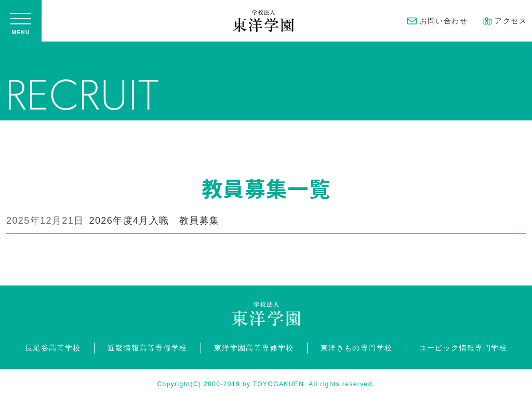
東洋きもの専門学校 (357, 348)
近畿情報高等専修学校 (148, 348)
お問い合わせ (437, 21)
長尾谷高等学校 (53, 348)
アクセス (505, 21)
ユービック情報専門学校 (463, 348)
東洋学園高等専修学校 (254, 348)
